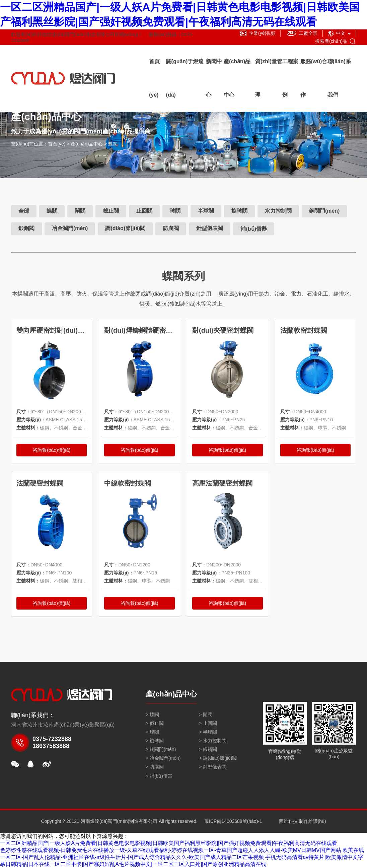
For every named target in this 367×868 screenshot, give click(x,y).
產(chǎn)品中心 (237, 78)
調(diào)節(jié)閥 (125, 228)
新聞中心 (214, 78)
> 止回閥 (208, 723)
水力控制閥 (278, 211)
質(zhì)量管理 (269, 78)
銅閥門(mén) (324, 211)
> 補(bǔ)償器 (159, 776)
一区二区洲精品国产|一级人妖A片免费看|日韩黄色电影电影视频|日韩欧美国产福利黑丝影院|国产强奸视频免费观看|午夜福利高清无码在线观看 (169, 843)
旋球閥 (239, 211)
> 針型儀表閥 (213, 767)
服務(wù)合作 (314, 78)
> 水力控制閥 (213, 741)
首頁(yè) (154, 78)
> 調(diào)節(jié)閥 (218, 758)
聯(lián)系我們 (339, 78)
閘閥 (80, 211)
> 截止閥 (155, 723)
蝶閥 (113, 144)
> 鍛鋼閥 (208, 749)
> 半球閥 (208, 732)
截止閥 (111, 211)
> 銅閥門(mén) (161, 749)
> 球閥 (152, 732)
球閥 (175, 211)
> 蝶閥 (152, 715)
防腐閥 (171, 228)
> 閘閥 (206, 715)
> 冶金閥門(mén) (163, 758)
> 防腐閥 (155, 767)
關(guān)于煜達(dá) (185, 78)
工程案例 (290, 78)
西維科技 (288, 821)
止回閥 (144, 211)
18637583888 (51, 746)
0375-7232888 (52, 739)
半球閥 (206, 211)
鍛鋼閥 (26, 228)
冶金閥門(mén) (70, 228)
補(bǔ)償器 (253, 229)
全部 (24, 211)
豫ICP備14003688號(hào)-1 (233, 821)
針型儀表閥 (210, 228)
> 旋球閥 (155, 741)
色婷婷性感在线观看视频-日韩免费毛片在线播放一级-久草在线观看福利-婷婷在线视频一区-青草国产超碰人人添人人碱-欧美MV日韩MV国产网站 (171, 850)
